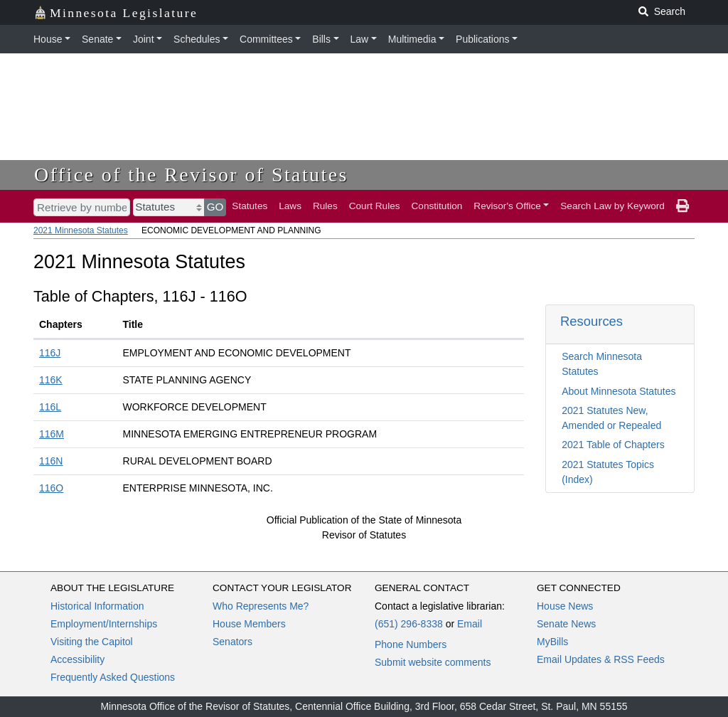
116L (50, 407)
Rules (325, 206)
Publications (483, 39)
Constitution (437, 206)
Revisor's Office (507, 206)
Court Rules (375, 206)
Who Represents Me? (261, 606)
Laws (290, 206)
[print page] (682, 206)
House (48, 39)
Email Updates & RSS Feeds (601, 659)
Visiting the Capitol (92, 642)
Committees (266, 39)
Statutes (250, 206)
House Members (249, 624)
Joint (144, 39)
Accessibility (77, 659)
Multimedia (412, 39)
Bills (321, 39)
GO (215, 207)
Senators (232, 642)
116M (52, 434)
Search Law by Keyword (612, 206)
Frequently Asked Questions (113, 677)
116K (51, 380)
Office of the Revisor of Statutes (191, 175)
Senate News (566, 624)
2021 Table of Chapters (613, 445)
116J (50, 353)
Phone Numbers (411, 644)
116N (51, 461)
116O (51, 488)
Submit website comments (433, 662)
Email (470, 624)
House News (565, 606)
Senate (97, 39)
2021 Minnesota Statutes (81, 230)
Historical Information (97, 606)
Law (360, 39)
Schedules (197, 39)
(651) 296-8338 (409, 624)
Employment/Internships (104, 624)
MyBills (552, 642)
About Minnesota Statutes (619, 391)
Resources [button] (591, 321)
